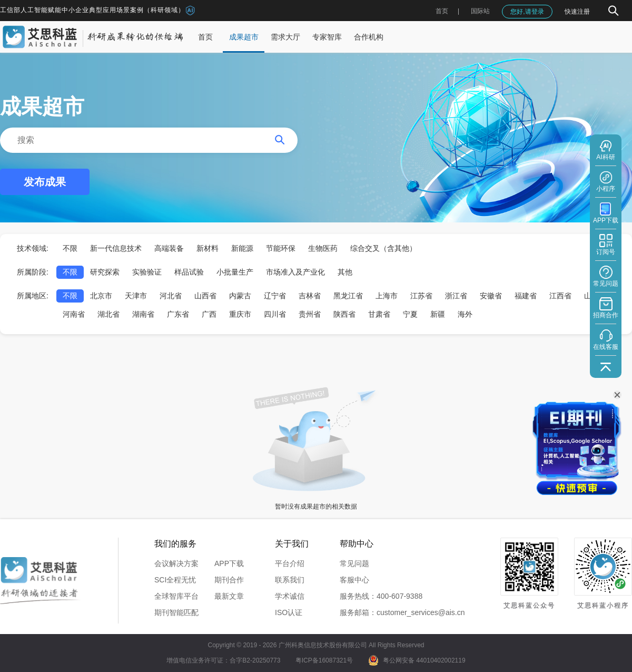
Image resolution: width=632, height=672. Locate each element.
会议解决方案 (176, 563)
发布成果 (45, 182)
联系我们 (290, 580)
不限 (70, 248)
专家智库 (327, 37)
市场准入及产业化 (295, 272)
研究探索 (105, 272)
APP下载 (229, 563)
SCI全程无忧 (175, 580)
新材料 (208, 248)
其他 (345, 272)
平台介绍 (290, 563)
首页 (442, 11)
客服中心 (354, 580)
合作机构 (369, 37)
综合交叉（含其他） (383, 248)
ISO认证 (289, 612)
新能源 (242, 248)
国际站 (480, 11)
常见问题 (354, 563)
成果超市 (244, 37)
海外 (465, 314)
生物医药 (323, 248)
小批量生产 (235, 272)
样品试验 (189, 272)
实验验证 (147, 272)
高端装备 (169, 248)
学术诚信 (290, 596)
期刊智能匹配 (176, 612)
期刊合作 (229, 580)
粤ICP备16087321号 (324, 660)
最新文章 (229, 596)
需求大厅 (285, 37)
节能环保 (281, 248)
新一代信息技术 (116, 248)
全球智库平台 (176, 596)
